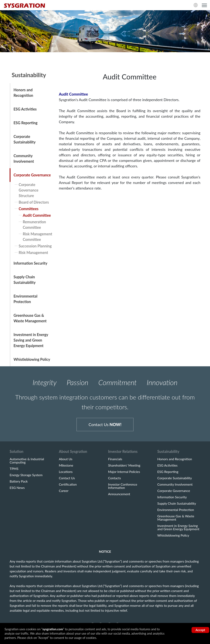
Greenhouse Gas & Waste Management (30, 318)
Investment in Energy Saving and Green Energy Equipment (31, 340)
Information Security (30, 263)
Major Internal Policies (124, 472)
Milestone (66, 466)
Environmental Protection (25, 299)
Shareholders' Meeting (124, 466)
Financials (115, 460)
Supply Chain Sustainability (25, 280)
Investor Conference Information (123, 487)
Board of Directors (34, 202)
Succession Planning (35, 246)
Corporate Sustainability (25, 139)
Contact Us (105, 425)
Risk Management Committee (38, 237)
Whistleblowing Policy (32, 359)
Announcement (119, 495)
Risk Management (33, 253)
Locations (66, 472)
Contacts (114, 479)
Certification (68, 485)
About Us (66, 460)
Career (64, 491)
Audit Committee (37, 215)
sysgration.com (53, 629)
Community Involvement (24, 158)
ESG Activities (25, 109)
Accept (200, 630)
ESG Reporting (26, 123)
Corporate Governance (32, 175)
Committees (29, 209)
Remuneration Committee (34, 225)
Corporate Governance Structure (29, 190)
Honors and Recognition (23, 93)
